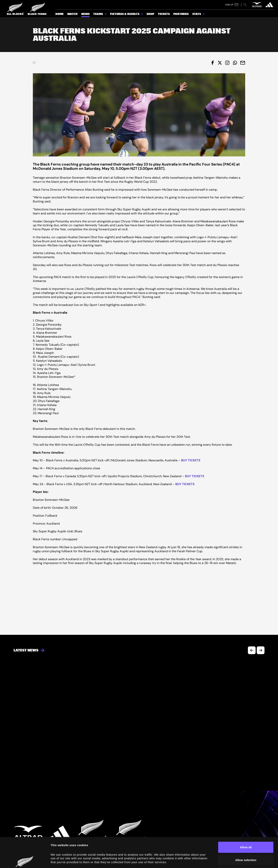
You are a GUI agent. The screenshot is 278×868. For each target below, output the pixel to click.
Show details (218, 860)
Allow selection (246, 830)
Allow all (246, 817)
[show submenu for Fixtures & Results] (142, 15)
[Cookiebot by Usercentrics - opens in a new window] (25, 860)
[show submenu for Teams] (106, 15)
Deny (246, 843)
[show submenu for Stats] (204, 15)
